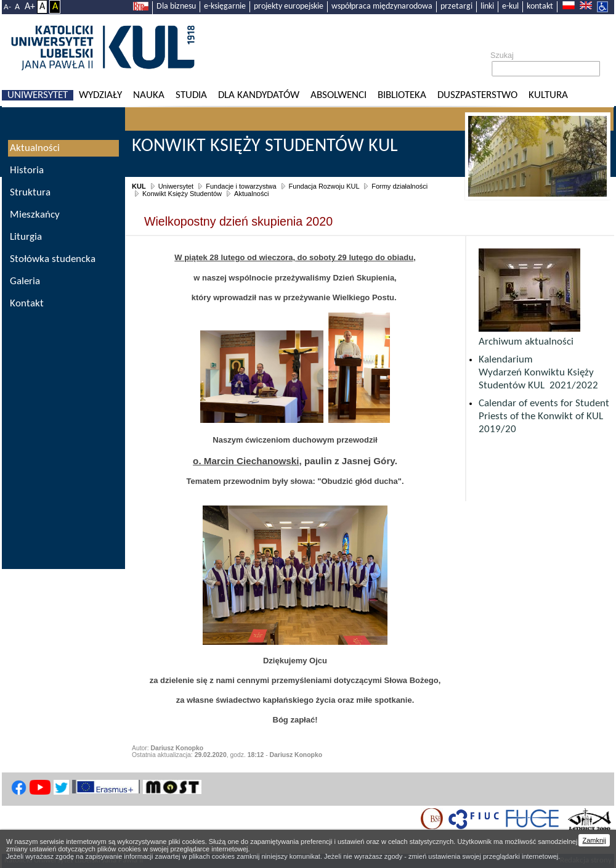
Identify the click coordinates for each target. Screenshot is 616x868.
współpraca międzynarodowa (382, 6)
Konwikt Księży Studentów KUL (265, 146)
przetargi (456, 6)
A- (7, 7)
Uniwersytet (38, 95)
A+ (30, 7)
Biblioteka (402, 95)
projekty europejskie (289, 6)
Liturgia (26, 237)
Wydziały (100, 95)
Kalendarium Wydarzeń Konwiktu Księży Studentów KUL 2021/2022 (538, 373)
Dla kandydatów (259, 95)
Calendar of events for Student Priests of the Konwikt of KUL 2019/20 (544, 416)
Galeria (25, 281)
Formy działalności (399, 186)
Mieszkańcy (35, 215)
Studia (191, 95)
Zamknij (594, 840)
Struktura (30, 193)
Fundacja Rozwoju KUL (324, 186)
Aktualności (251, 194)
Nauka (149, 95)
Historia (27, 170)
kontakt (540, 6)
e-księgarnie (225, 6)
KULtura (548, 95)
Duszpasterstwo (477, 95)
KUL (139, 186)
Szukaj (502, 55)
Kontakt (27, 304)
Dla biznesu (176, 6)
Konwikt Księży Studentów (182, 194)
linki (487, 6)
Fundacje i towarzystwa (241, 186)
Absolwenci (338, 95)
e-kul (510, 6)
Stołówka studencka (53, 259)
